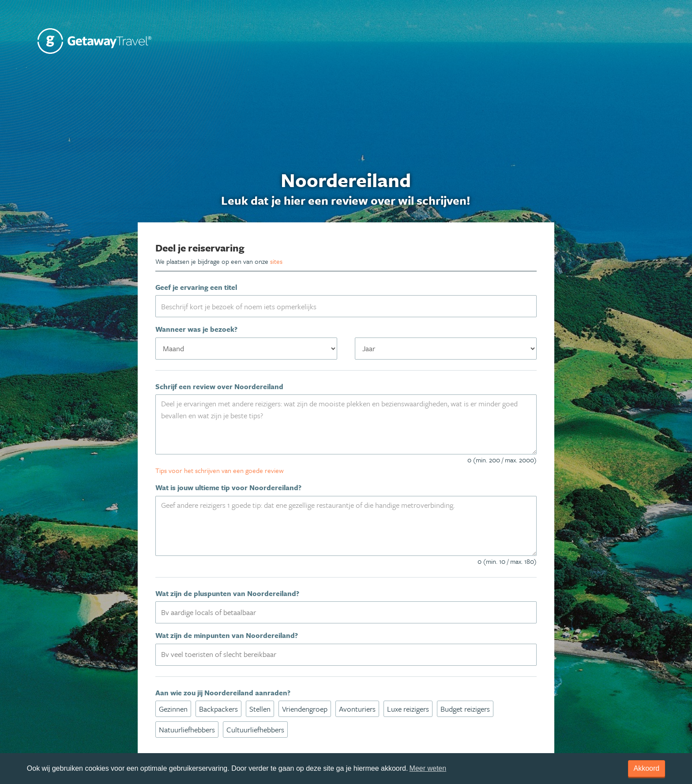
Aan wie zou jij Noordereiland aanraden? (223, 693)
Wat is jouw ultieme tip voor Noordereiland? (228, 488)
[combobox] (346, 612)
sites (276, 261)
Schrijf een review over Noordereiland (219, 386)
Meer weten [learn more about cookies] (428, 768)
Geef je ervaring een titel (196, 287)
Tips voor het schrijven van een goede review (220, 470)
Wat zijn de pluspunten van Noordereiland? (227, 593)
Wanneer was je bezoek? (196, 329)
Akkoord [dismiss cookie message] (647, 768)
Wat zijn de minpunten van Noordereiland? (227, 635)
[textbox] (351, 612)
